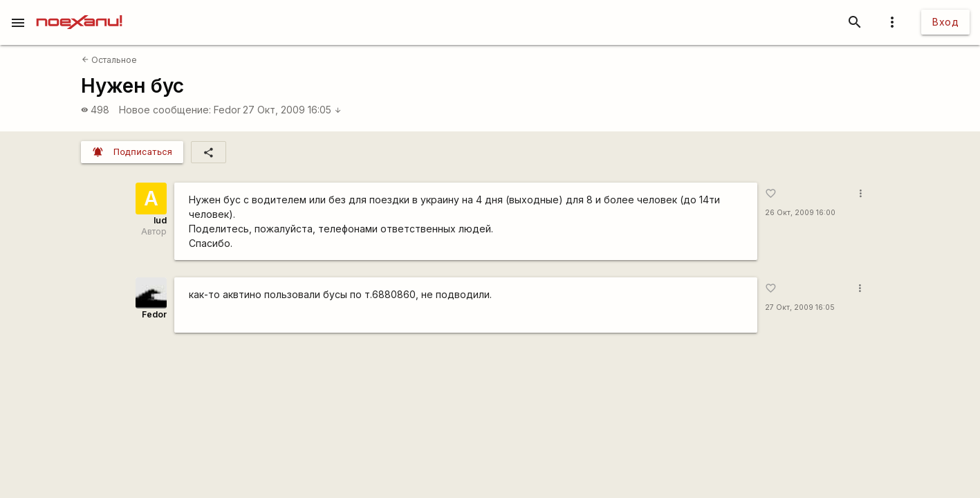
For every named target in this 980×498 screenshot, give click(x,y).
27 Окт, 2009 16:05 (292, 110)
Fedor (227, 110)
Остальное (109, 60)
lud (160, 220)
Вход (945, 22)
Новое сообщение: (165, 110)
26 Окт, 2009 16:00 (800, 213)
